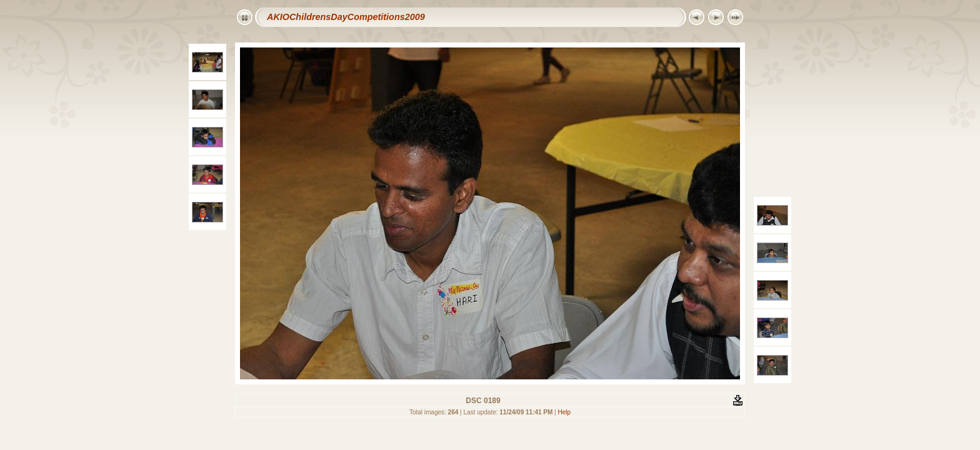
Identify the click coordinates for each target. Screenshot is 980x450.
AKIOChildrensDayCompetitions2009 (346, 17)
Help (565, 412)
